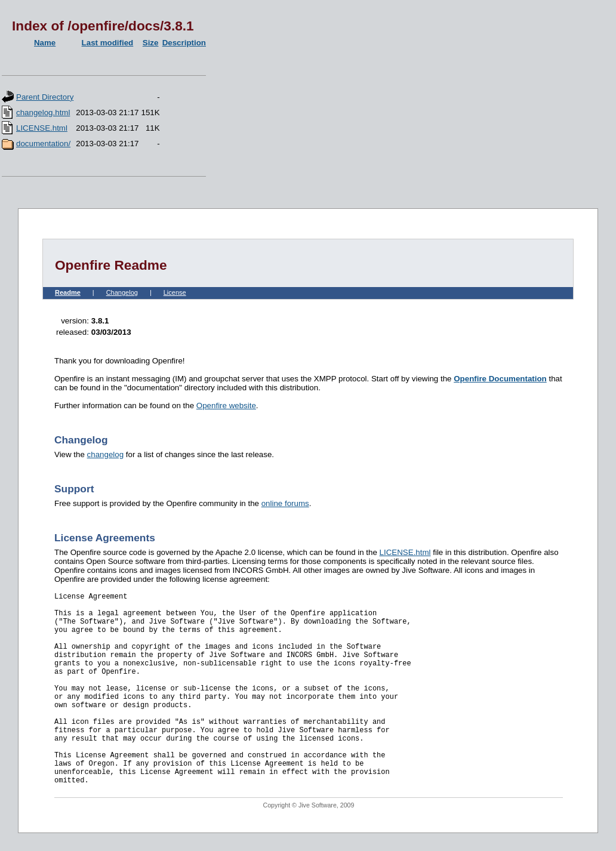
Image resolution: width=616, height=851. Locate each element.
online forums (285, 503)
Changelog (122, 292)
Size (151, 43)
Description (184, 43)
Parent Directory (45, 97)
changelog (106, 454)
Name (45, 43)
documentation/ (43, 144)
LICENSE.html (42, 128)
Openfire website (226, 406)
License (175, 292)
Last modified (108, 43)
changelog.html (43, 112)
